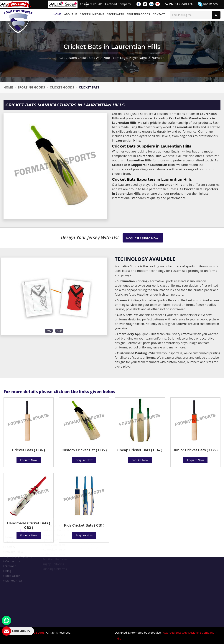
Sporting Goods (138, 14)
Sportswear (115, 14)
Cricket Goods (62, 87)
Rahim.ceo (208, 4)
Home (57, 14)
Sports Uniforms (92, 14)
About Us (71, 14)
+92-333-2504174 (179, 4)
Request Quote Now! (143, 238)
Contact (159, 14)
